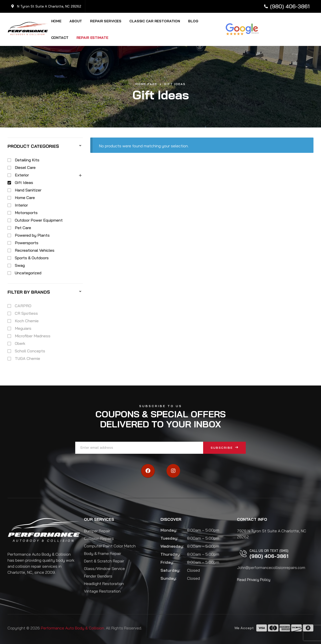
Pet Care (23, 228)
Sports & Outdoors (32, 258)
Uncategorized (28, 273)
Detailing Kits (27, 160)
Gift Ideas (24, 182)
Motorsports (26, 213)
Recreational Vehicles (35, 250)
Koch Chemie (27, 321)
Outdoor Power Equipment (39, 220)
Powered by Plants (32, 235)
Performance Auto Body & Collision (72, 628)
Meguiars (23, 328)
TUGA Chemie (27, 358)
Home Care (25, 198)
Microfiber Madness (33, 336)
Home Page (146, 84)
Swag (20, 265)
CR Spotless (26, 313)
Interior (21, 205)
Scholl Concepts (30, 351)
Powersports (27, 243)
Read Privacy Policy (254, 580)
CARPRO (23, 306)
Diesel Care (25, 167)
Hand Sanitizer (28, 190)
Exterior (22, 175)
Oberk (20, 343)
